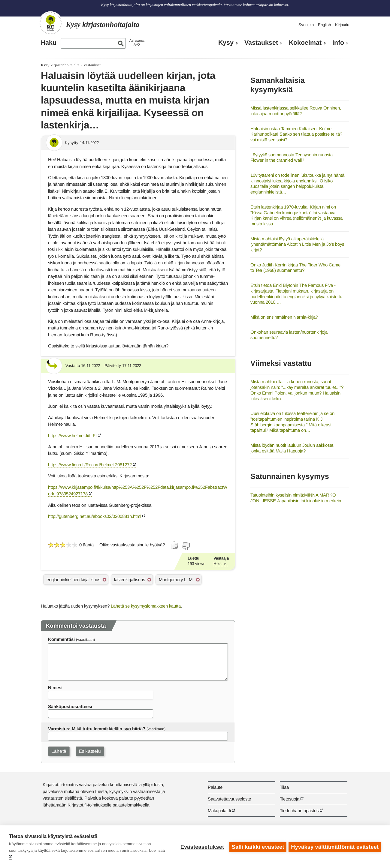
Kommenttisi (61, 639)
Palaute (215, 787)
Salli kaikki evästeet (257, 847)
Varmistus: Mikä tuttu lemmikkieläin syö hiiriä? (97, 729)
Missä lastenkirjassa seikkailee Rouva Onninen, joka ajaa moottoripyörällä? (296, 111)
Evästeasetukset (201, 847)
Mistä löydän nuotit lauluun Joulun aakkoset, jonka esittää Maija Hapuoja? (292, 448)
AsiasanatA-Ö (137, 42)
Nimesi (55, 688)
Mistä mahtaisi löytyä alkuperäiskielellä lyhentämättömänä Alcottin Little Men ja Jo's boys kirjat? (297, 244)
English (324, 25)
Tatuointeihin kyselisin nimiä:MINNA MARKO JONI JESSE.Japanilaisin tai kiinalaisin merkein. (296, 498)
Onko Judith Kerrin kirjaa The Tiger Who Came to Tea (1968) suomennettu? (295, 268)
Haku (49, 43)
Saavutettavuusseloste (229, 799)
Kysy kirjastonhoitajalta (60, 65)
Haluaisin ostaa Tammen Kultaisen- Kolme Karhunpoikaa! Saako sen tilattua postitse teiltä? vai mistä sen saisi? (296, 134)
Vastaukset (261, 43)
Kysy (226, 43)
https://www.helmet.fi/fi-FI (72, 436)
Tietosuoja (290, 799)
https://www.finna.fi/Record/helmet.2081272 (90, 465)
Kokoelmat (305, 43)
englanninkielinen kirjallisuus (73, 580)
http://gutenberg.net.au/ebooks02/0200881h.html (95, 516)
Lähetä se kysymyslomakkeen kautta (146, 606)
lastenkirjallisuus (130, 580)
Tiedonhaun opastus (299, 811)
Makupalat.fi (219, 811)
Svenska (306, 25)
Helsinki (221, 564)
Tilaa (284, 787)
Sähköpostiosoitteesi (70, 706)
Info (338, 43)
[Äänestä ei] (186, 546)
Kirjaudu (342, 25)
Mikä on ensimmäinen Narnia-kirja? (284, 317)
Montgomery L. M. (176, 580)
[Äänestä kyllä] (175, 545)
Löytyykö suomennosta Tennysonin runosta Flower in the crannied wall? (292, 158)
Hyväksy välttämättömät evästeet (335, 847)
